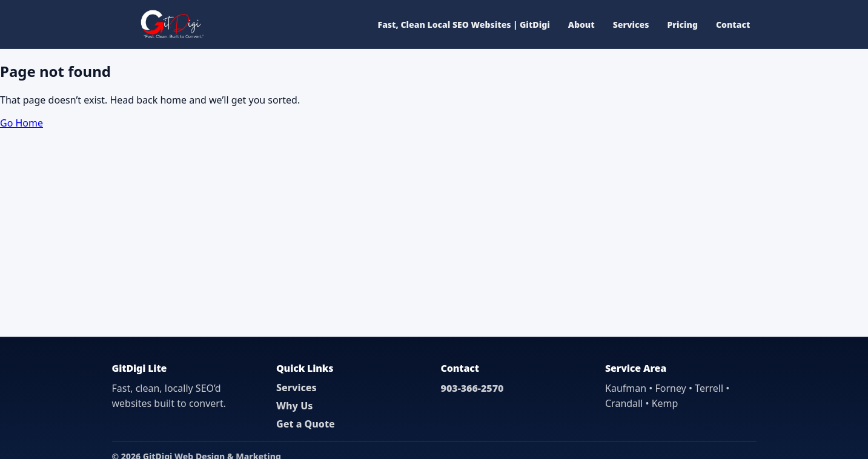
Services (631, 25)
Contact (733, 25)
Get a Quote (306, 424)
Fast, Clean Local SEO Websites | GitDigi (464, 25)
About (581, 25)
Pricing (683, 25)
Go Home (22, 123)
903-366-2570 (472, 388)
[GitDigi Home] (171, 24)
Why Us (294, 406)
